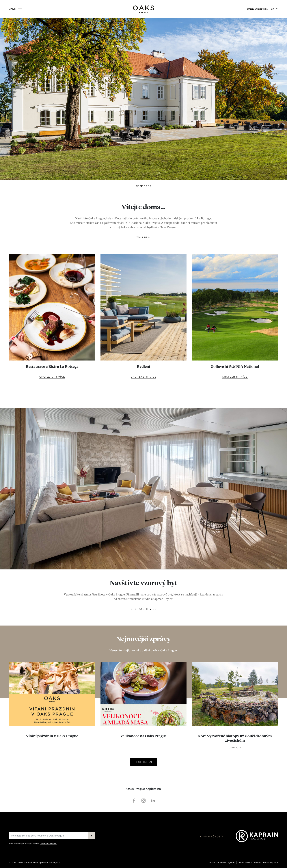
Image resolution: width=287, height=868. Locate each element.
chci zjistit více (52, 377)
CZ (273, 9)
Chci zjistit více (143, 609)
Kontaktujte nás (257, 9)
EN (277, 9)
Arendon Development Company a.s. (42, 863)
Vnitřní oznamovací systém (222, 863)
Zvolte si (143, 237)
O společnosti (212, 837)
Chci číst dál (144, 762)
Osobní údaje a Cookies (249, 863)
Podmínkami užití (48, 844)
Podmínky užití (271, 863)
